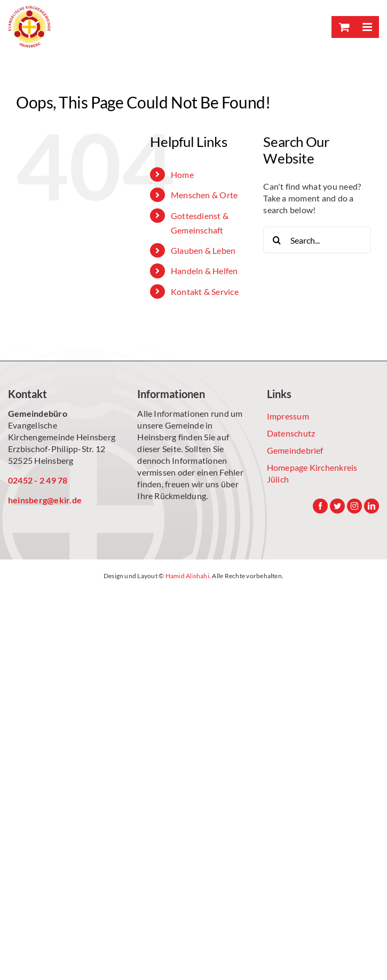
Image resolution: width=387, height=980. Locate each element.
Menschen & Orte (204, 195)
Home (182, 174)
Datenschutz (291, 433)
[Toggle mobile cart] (343, 27)
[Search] (277, 240)
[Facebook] (320, 506)
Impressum (288, 416)
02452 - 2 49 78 (38, 480)
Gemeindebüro (38, 413)
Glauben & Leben (203, 250)
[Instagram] (354, 506)
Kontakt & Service (205, 291)
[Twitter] (337, 506)
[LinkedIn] (372, 506)
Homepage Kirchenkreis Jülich (312, 473)
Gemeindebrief (295, 450)
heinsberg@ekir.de (45, 500)
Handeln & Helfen (204, 271)
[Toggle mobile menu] (367, 27)
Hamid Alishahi (187, 576)
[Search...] (317, 240)
